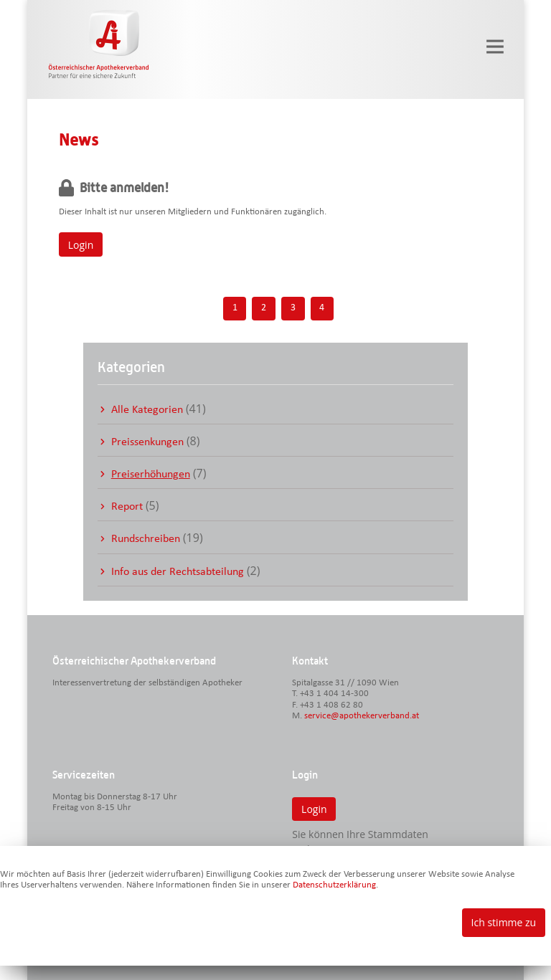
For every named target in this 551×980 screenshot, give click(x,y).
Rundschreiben (146, 539)
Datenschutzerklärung (334, 885)
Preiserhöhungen (151, 475)
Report (127, 507)
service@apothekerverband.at (362, 716)
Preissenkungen (147, 442)
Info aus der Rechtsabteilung (178, 572)
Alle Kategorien (147, 410)
